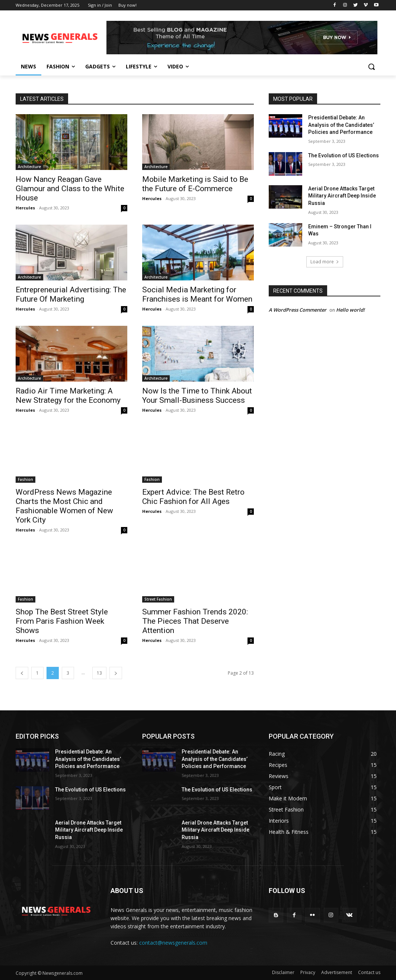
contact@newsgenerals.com (173, 943)
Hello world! (350, 310)
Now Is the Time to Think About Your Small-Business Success (197, 396)
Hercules (25, 208)
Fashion (25, 479)
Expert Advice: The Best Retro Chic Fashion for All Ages (193, 497)
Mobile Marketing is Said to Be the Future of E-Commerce (195, 184)
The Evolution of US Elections (344, 155)
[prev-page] (22, 673)
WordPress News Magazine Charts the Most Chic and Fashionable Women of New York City (64, 506)
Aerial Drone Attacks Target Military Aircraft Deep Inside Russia (342, 196)
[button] (371, 67)
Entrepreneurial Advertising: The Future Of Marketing (71, 294)
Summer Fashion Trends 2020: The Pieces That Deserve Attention (195, 621)
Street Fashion (158, 599)
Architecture (29, 167)
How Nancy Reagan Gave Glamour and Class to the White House (70, 189)
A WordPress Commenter (298, 310)
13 (99, 673)
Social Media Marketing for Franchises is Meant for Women (197, 294)
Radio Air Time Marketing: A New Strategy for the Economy (68, 396)
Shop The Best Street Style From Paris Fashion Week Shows (62, 621)
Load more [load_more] (325, 262)
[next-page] (116, 673)
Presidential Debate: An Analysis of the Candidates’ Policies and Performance (341, 125)
